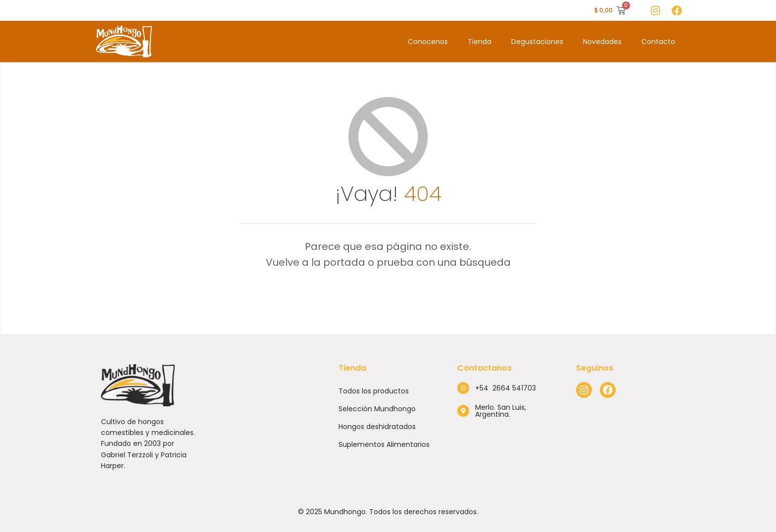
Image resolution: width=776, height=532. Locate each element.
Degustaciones (537, 42)
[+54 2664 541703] (463, 388)
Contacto (658, 42)
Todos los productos (374, 391)
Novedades (602, 42)
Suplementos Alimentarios (384, 444)
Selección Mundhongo (377, 409)
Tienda (480, 42)
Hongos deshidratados (377, 427)
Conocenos (428, 42)
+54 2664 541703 (506, 388)
